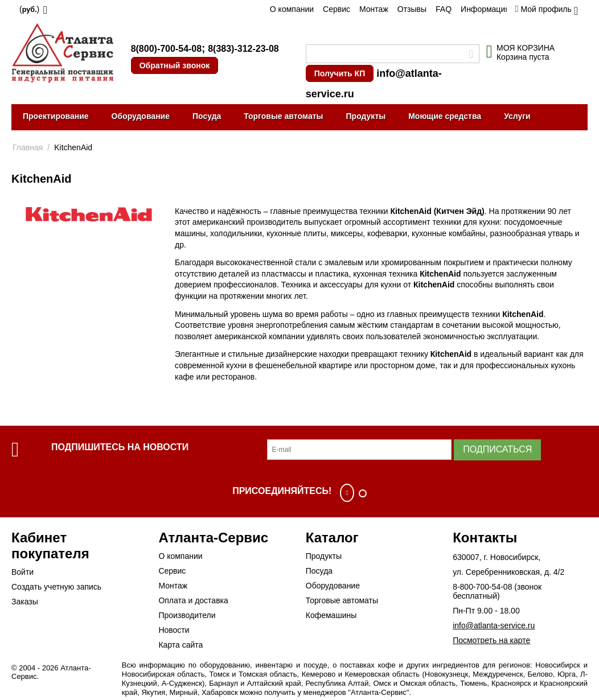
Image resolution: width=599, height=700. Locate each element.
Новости (174, 630)
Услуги (517, 116)
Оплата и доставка (193, 600)
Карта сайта (180, 645)
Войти (22, 572)
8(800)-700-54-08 (167, 49)
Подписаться (497, 449)
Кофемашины (331, 615)
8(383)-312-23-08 (243, 49)
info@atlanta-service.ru (494, 625)
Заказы (25, 602)
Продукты (366, 116)
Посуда (207, 116)
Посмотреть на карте (491, 640)
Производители (187, 615)
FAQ (444, 9)
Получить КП (340, 73)
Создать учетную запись (56, 587)
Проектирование (56, 116)
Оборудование (141, 116)
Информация (485, 9)
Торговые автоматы (283, 116)
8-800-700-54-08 (482, 587)
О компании (292, 9)
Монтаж (374, 9)
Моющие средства (445, 116)
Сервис (337, 9)
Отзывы (412, 9)
